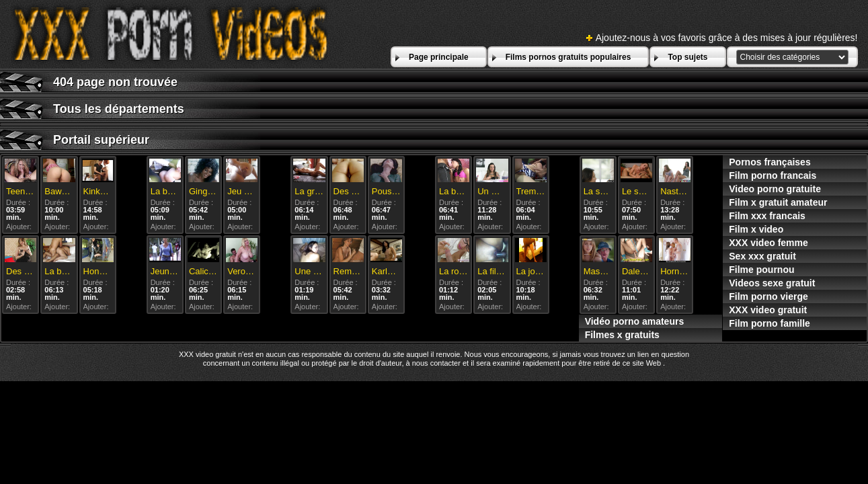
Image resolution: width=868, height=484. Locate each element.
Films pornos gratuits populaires (568, 57)
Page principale (439, 57)
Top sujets (687, 57)
